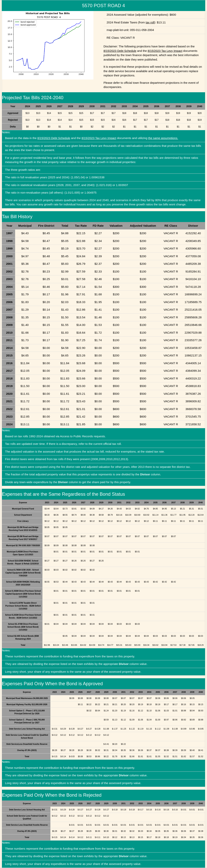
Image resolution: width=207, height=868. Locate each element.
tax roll (150, 22)
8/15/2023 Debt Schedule (120, 51)
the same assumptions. (163, 138)
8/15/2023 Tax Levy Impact (165, 51)
